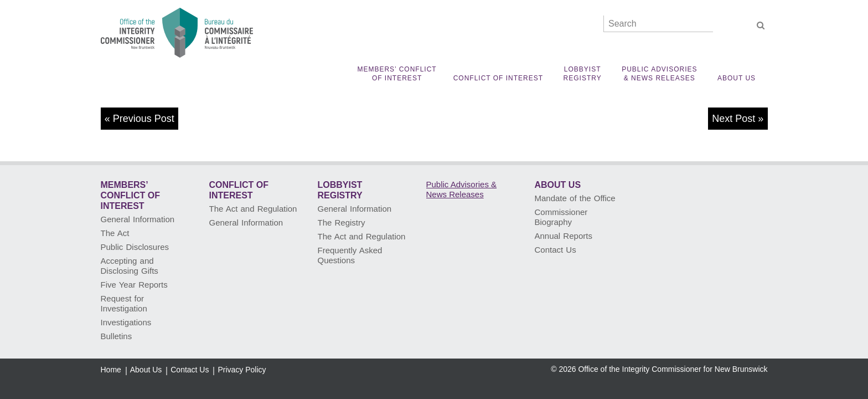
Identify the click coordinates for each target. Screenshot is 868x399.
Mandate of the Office (575, 198)
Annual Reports (564, 236)
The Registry (342, 222)
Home (111, 370)
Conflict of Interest (498, 78)
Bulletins (117, 336)
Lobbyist (582, 74)
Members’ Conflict (397, 74)
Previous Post (144, 119)
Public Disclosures (135, 247)
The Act (115, 233)
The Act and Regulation (253, 209)
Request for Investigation (124, 303)
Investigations (126, 322)
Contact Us (556, 250)
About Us (737, 78)
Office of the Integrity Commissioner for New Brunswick (673, 369)
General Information (138, 219)
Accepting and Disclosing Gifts (130, 266)
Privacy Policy (242, 370)
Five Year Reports (134, 285)
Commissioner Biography (561, 217)
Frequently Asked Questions (350, 255)
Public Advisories (659, 74)
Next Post (733, 119)
